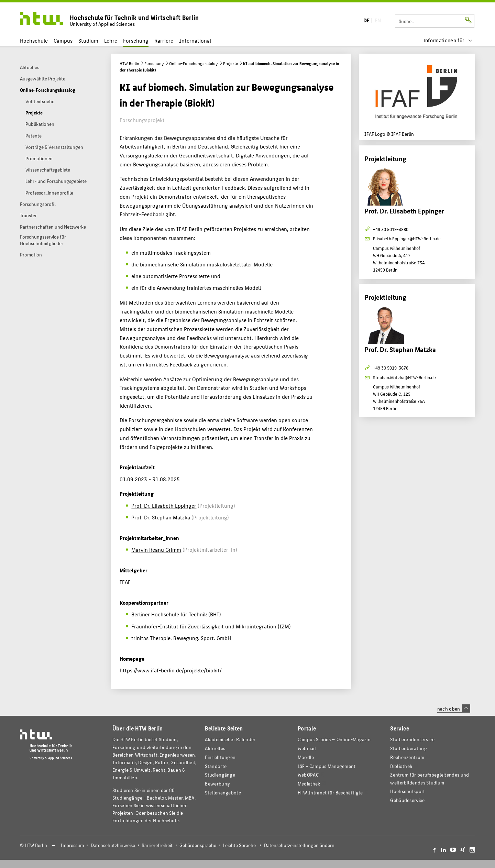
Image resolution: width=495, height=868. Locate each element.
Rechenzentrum (407, 757)
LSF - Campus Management (327, 766)
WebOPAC (308, 775)
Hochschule (34, 40)
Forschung (136, 40)
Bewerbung (217, 784)
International (195, 40)
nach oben (454, 708)
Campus (63, 40)
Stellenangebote (223, 793)
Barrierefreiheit (157, 845)
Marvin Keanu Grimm (156, 550)
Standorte (216, 766)
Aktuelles (215, 748)
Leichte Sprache (239, 845)
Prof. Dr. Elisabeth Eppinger (164, 506)
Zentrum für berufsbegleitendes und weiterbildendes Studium (430, 778)
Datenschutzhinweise (113, 845)
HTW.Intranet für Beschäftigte (330, 793)
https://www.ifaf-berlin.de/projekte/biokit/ (171, 670)
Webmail (307, 748)
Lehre (111, 40)
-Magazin (334, 739)
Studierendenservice (412, 739)
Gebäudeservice (407, 800)
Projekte (230, 63)
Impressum (72, 845)
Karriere (164, 40)
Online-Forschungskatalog (194, 63)
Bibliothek (401, 766)
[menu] (448, 40)
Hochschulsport (408, 791)
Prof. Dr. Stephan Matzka (161, 517)
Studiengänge (220, 775)
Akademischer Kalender (230, 739)
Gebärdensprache (198, 845)
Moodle (306, 757)
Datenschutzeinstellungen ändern (299, 845)
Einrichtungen (220, 757)
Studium (88, 40)
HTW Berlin (129, 63)
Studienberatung (408, 748)
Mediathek (309, 784)
